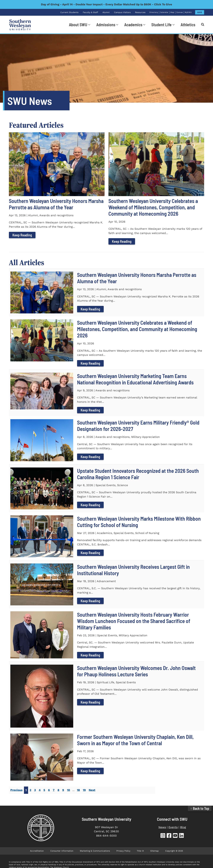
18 (78, 790)
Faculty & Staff (90, 12)
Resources (140, 12)
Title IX (140, 851)
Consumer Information (62, 851)
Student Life (161, 25)
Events (173, 827)
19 (84, 790)
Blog (183, 827)
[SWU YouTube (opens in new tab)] (175, 836)
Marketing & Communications (95, 851)
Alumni (106, 12)
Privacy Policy (123, 851)
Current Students (69, 12)
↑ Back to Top (200, 808)
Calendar (164, 12)
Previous (16, 790)
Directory (154, 12)
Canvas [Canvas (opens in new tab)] (180, 12)
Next (92, 790)
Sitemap (154, 851)
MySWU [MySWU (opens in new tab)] (188, 12)
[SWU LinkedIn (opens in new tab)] (181, 836)
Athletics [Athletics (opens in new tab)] (188, 25)
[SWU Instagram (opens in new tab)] (163, 836)
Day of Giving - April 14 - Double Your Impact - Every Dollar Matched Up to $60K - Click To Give (106, 4)
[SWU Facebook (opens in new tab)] (169, 836)
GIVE (200, 12)
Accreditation (37, 851)
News (162, 827)
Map (172, 12)
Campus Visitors (122, 12)
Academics (133, 25)
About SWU (78, 25)
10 (68, 790)
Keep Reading (22, 235)
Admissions (106, 25)
